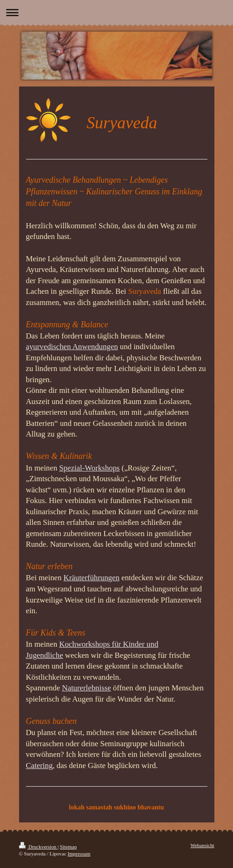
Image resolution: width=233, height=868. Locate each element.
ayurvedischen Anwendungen (72, 347)
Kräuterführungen (92, 578)
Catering (40, 765)
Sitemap (68, 847)
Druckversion (38, 847)
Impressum (79, 854)
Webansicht (202, 845)
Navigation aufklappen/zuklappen (116, 12)
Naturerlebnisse (86, 688)
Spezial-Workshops (89, 468)
